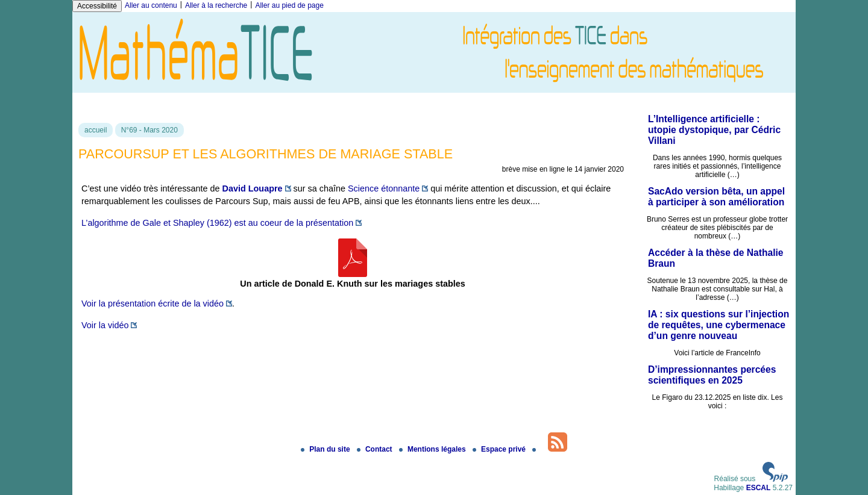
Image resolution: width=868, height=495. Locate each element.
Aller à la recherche (216, 5)
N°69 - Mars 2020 (149, 130)
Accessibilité (97, 6)
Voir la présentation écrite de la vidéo (153, 304)
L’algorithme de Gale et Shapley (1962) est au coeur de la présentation (217, 223)
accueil (96, 130)
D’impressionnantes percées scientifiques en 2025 (712, 375)
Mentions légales (433, 449)
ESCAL (759, 488)
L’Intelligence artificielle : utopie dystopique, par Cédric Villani (714, 130)
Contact (376, 449)
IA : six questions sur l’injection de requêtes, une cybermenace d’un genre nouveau (719, 325)
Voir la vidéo (105, 325)
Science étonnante (384, 188)
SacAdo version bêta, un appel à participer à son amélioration (716, 197)
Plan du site (326, 449)
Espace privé (500, 449)
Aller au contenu (151, 5)
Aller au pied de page (289, 5)
